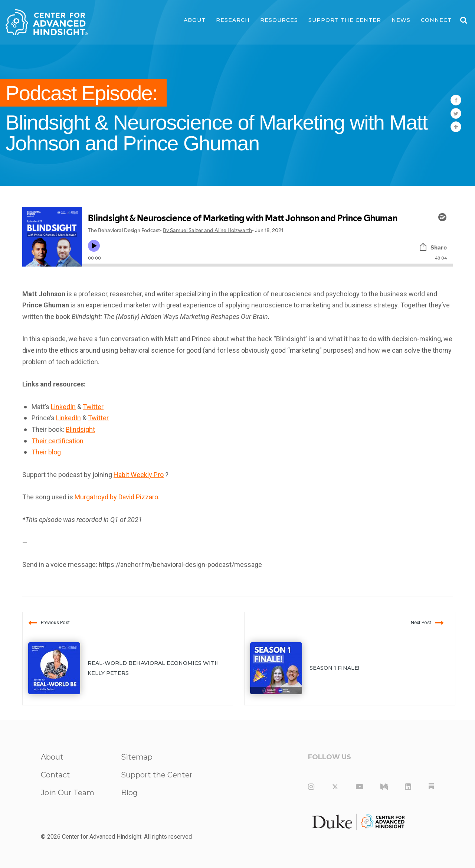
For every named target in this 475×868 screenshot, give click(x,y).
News (401, 20)
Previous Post (49, 623)
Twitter (93, 407)
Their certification (58, 441)
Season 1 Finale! (334, 668)
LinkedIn (63, 407)
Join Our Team (68, 793)
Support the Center (345, 20)
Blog (129, 793)
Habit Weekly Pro (139, 475)
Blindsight (80, 429)
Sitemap (137, 757)
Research (233, 20)
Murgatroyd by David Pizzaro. (117, 497)
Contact (55, 775)
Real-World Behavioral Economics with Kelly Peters (153, 668)
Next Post (427, 623)
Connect (436, 20)
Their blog (46, 452)
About (195, 20)
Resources (279, 20)
